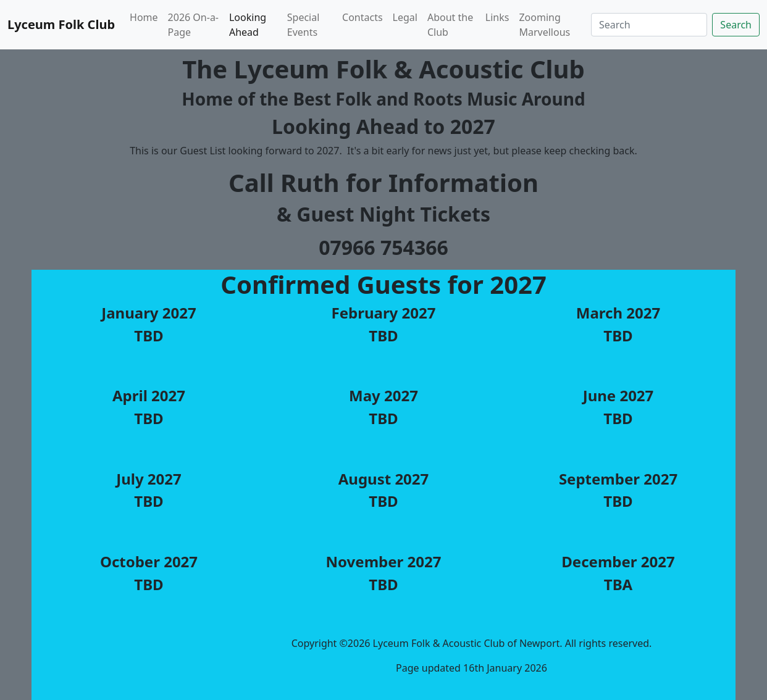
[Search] (649, 25)
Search (736, 25)
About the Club (450, 25)
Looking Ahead (248, 25)
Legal (405, 17)
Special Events (304, 25)
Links (497, 17)
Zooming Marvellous (544, 25)
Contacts (363, 17)
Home (144, 17)
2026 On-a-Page (193, 25)
